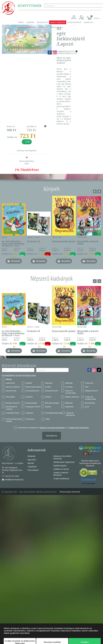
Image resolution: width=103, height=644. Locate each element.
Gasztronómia (11, 391)
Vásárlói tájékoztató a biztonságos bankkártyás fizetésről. (90, 463)
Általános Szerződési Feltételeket (52, 428)
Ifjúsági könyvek (91, 391)
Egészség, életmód (13, 387)
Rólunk (31, 463)
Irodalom (29, 397)
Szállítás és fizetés (27, 27)
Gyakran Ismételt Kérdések (61, 474)
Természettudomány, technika (14, 420)
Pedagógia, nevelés (33, 407)
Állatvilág (69, 383)
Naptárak (69, 403)
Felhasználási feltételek (70, 492)
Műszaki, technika (52, 403)
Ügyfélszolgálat (60, 466)
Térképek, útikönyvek (70, 414)
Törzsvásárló (57, 27)
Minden (9, 379)
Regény (48, 407)
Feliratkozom (52, 436)
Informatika (10, 397)
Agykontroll (10, 383)
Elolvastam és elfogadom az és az (53, 428)
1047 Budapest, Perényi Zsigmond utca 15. (12, 470)
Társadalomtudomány (54, 413)
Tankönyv (29, 413)
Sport (87, 407)
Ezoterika (69, 387)
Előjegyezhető (74, 22)
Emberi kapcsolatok (33, 387)
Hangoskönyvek (52, 391)
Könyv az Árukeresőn (89, 483)
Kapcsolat (43, 27)
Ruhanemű (69, 407)
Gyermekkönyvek (32, 391)
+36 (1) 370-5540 (10, 476)
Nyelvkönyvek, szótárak (11, 408)
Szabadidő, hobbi (12, 413)
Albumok (49, 383)
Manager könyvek (13, 403)
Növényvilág (90, 403)
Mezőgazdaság (31, 403)
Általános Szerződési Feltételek (62, 457)
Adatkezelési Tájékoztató (64, 462)
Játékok (48, 397)
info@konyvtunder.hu (13, 480)
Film (87, 387)
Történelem (30, 419)
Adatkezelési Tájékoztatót (79, 428)
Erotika (48, 387)
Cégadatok (32, 467)
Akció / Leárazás (58, 22)
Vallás (48, 419)
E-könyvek (89, 383)
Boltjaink (31, 456)
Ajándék (30, 22)
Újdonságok (42, 22)
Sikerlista (88, 22)
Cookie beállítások (61, 479)
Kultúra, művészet (72, 397)
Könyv (21, 22)
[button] (94, 17)
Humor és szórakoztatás (70, 392)
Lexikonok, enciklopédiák (90, 398)
